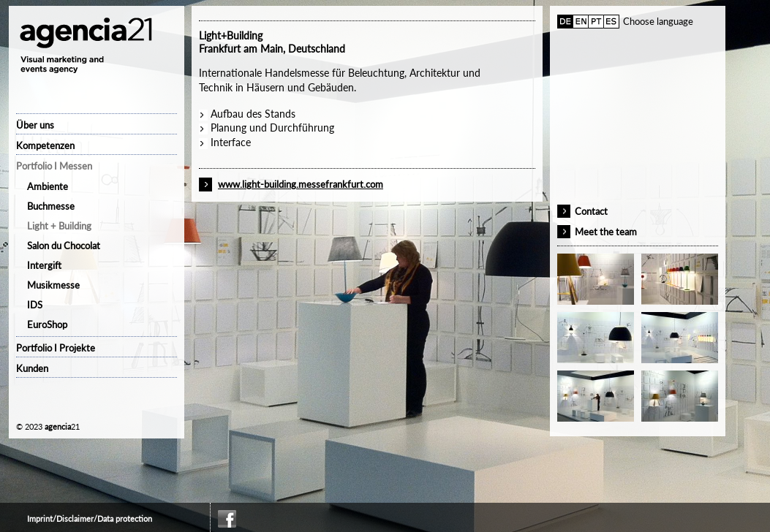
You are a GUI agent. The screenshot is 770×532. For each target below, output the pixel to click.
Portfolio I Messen (54, 166)
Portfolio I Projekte (56, 348)
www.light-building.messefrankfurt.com (301, 184)
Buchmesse (51, 206)
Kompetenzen (45, 145)
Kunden (32, 368)
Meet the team (606, 232)
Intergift (44, 265)
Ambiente (48, 186)
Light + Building (59, 226)
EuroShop (47, 324)
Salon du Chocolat (64, 246)
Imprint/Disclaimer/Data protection (90, 518)
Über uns (35, 125)
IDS (35, 305)
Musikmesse (53, 285)
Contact (591, 211)
